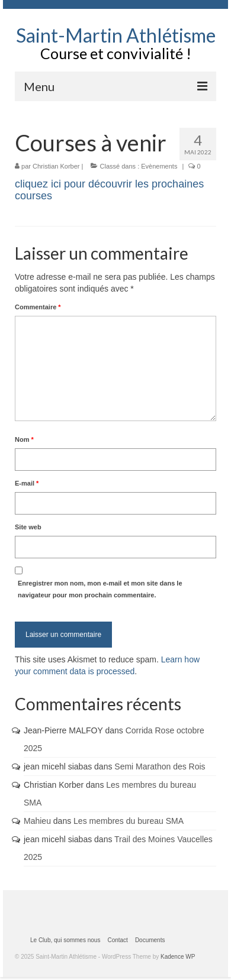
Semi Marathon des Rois (160, 766)
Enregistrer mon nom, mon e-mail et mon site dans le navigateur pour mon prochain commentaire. (100, 589)
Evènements (159, 166)
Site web (28, 527)
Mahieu (37, 821)
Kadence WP (178, 957)
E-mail (27, 483)
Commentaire (38, 307)
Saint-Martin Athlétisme (116, 35)
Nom (24, 439)
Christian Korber (56, 166)
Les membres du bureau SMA (129, 821)
